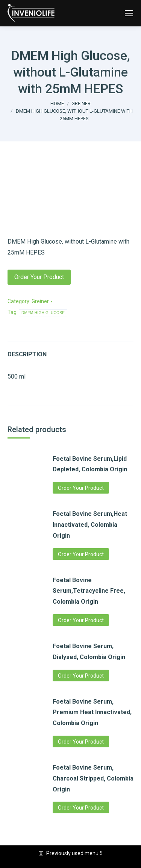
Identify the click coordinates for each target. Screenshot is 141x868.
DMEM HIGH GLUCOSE (43, 313)
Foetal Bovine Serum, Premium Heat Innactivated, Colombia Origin (92, 712)
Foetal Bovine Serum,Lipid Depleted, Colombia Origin (90, 464)
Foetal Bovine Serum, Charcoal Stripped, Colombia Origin (93, 778)
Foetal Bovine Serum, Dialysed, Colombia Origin (89, 652)
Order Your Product (39, 277)
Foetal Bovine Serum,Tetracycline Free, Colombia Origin (89, 591)
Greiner (40, 301)
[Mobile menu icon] (129, 13)
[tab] (70, 351)
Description (27, 354)
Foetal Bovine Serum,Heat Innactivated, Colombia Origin (90, 525)
